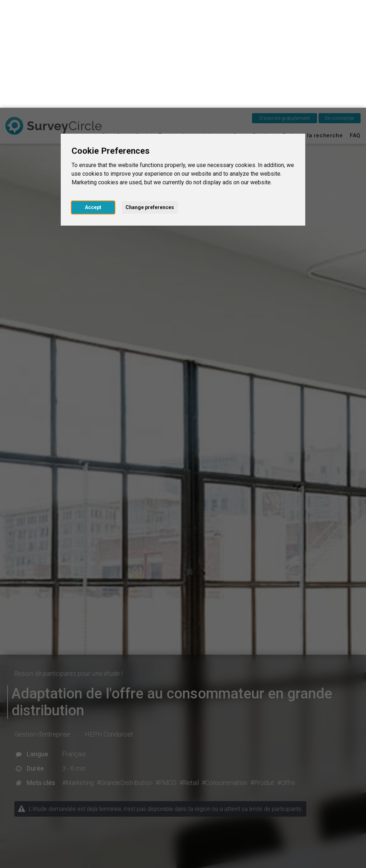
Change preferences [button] (150, 100)
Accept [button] (93, 100)
